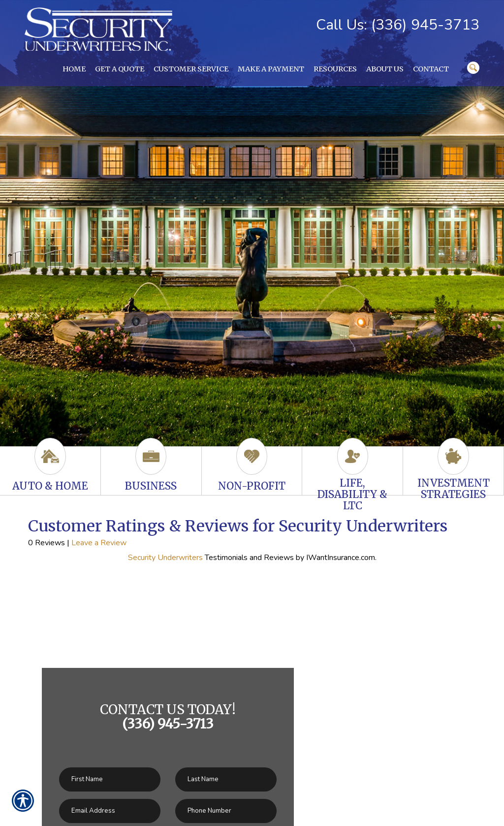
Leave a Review (99, 543)
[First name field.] (110, 779)
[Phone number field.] (226, 811)
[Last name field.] (226, 779)
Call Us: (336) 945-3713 (398, 25)
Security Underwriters (165, 558)
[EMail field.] (110, 811)
